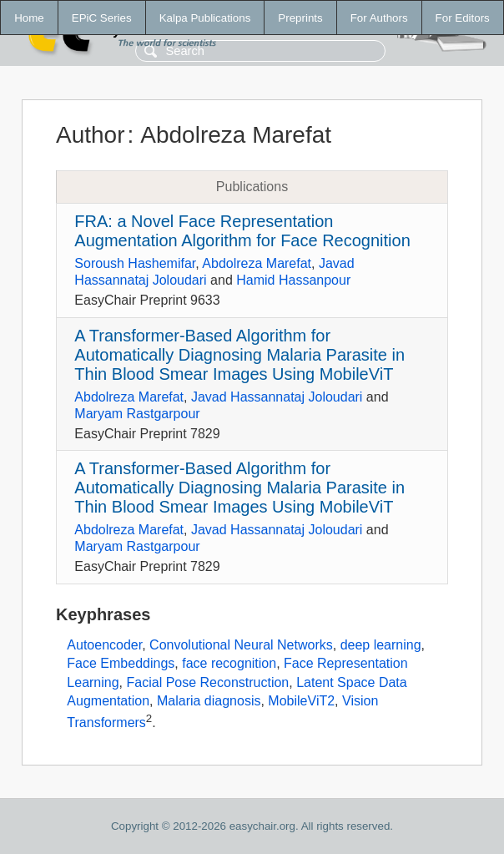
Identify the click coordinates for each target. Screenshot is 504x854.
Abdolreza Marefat (257, 263)
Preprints (300, 18)
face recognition (229, 663)
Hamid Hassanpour (293, 280)
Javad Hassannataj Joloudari (277, 397)
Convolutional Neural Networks (241, 645)
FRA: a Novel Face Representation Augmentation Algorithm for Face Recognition (242, 231)
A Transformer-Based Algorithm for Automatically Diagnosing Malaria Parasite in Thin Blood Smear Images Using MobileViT (239, 355)
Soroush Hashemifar (135, 263)
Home (29, 18)
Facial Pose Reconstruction (208, 682)
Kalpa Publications (205, 18)
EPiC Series (102, 18)
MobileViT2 (301, 701)
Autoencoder (104, 645)
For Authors (379, 18)
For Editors (463, 18)
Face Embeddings (121, 663)
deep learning (381, 645)
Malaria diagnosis (209, 701)
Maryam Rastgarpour (137, 414)
